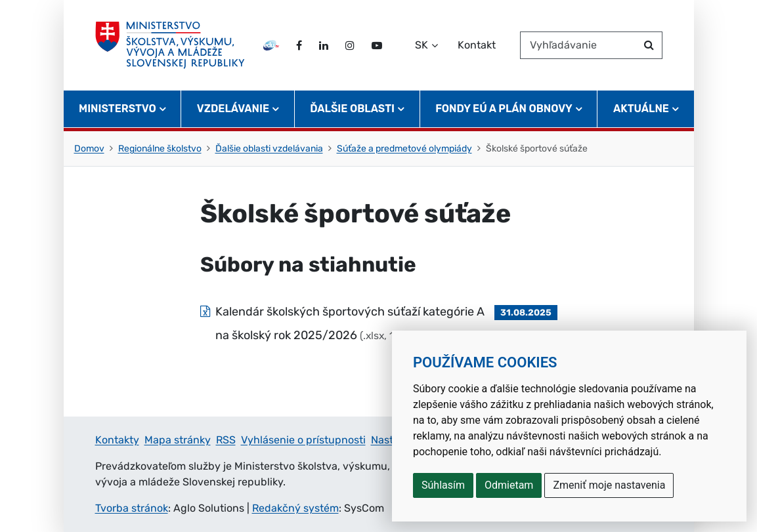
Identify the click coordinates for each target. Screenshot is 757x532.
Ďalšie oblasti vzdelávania (269, 149)
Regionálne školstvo (160, 149)
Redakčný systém (295, 508)
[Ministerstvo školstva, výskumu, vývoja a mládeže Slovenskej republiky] (170, 45)
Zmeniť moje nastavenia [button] (609, 485)
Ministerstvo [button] (118, 109)
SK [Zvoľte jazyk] (422, 45)
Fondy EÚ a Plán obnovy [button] (504, 109)
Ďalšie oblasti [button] (352, 109)
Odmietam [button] (509, 485)
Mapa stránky (178, 440)
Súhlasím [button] (443, 485)
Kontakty (117, 440)
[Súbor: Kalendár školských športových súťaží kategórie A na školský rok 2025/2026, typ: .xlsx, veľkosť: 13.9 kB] (379, 323)
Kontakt (477, 45)
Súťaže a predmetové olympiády (404, 149)
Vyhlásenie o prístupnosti (303, 440)
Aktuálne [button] (641, 109)
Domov (89, 149)
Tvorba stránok (132, 508)
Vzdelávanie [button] (233, 109)
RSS (226, 440)
